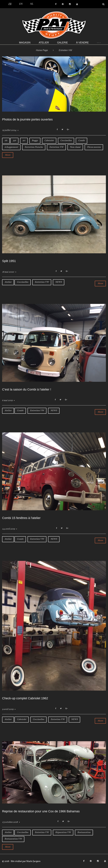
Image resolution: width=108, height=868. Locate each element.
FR (10, 4)
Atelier (44, 43)
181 (6, 141)
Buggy (35, 141)
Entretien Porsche (34, 147)
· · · (99, 43)
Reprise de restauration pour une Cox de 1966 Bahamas (41, 811)
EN (21, 4)
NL (32, 4)
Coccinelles (66, 141)
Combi (81, 141)
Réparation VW (63, 832)
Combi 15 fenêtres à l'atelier (21, 518)
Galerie (62, 43)
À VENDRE (82, 43)
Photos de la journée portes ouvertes (27, 119)
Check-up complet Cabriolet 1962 (25, 698)
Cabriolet (49, 141)
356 (14, 141)
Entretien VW (56, 147)
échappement (11, 147)
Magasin (25, 43)
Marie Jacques (33, 861)
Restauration (84, 832)
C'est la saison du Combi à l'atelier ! (27, 389)
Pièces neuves (94, 147)
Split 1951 (9, 261)
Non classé (75, 147)
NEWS (59, 282)
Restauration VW (13, 839)
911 (24, 141)
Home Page (42, 50)
